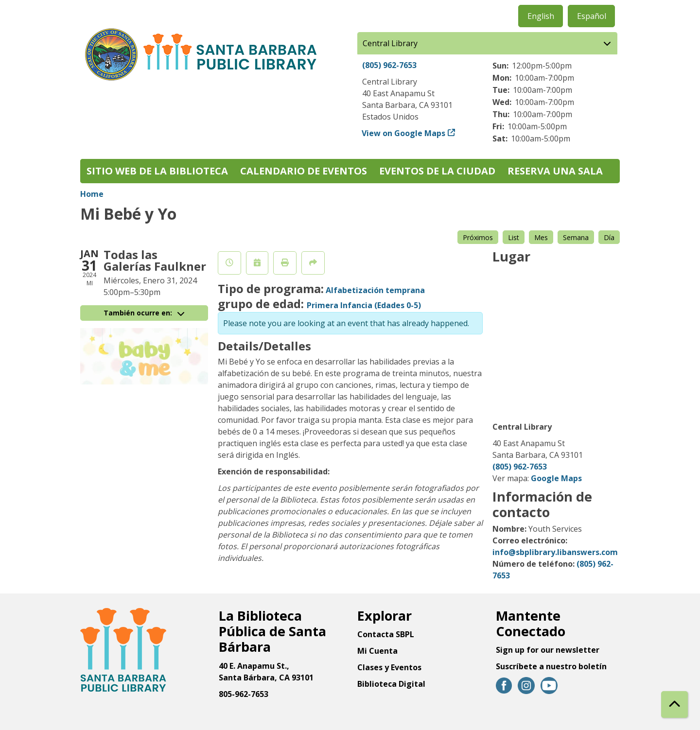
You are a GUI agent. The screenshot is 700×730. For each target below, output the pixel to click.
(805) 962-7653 (389, 65)
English (541, 16)
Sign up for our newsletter (548, 650)
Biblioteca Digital (391, 684)
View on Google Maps (404, 133)
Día (609, 237)
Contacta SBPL (386, 634)
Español (592, 16)
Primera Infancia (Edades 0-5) (364, 305)
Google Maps (556, 478)
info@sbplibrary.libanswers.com (555, 552)
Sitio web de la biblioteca (157, 171)
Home (92, 194)
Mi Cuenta (377, 651)
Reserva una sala (555, 171)
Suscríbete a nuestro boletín (551, 666)
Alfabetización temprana (375, 290)
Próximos (478, 237)
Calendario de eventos (304, 171)
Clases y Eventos (389, 667)
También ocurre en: (144, 313)
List (514, 237)
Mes (541, 237)
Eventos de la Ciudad (437, 171)
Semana (576, 237)
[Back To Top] (674, 704)
